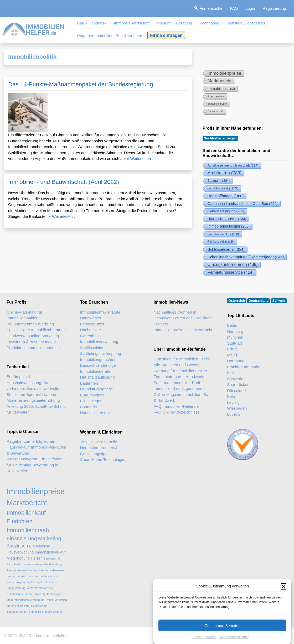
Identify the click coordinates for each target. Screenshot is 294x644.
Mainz (232, 355)
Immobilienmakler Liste (100, 312)
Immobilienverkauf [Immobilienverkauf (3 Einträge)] (50, 552)
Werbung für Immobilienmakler (180, 371)
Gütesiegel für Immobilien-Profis (182, 359)
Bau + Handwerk (92, 23)
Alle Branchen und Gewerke (178, 365)
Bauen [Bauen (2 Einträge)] (11, 576)
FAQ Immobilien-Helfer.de (176, 406)
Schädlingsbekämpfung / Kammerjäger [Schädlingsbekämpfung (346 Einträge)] (246, 257)
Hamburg (235, 331)
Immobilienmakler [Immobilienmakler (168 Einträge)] (223, 234)
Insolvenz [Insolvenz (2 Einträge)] (52, 582)
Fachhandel (210, 23)
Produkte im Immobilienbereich (34, 348)
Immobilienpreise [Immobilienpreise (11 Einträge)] (225, 73)
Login (250, 8)
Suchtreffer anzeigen (220, 138)
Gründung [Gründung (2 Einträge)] (55, 564)
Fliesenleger (91, 401)
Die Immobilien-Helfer (48, 635)
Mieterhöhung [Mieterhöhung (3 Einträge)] (18, 558)
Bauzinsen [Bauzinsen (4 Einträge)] (17, 546)
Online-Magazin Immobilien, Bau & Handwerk (182, 398)
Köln (231, 396)
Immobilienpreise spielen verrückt (183, 330)
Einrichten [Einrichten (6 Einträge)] (20, 521)
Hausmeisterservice (97, 413)
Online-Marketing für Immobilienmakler (24, 315)
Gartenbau (89, 336)
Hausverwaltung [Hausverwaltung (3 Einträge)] (20, 552)
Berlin (232, 325)
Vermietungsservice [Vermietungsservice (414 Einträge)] (231, 272)
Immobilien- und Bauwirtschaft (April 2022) (64, 182)
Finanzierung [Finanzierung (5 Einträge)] (22, 539)
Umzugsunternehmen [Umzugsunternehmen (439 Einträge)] (233, 265)
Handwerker (91, 318)
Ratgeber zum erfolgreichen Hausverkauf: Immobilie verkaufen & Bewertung (36, 447)
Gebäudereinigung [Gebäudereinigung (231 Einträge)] (226, 211)
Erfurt (232, 349)
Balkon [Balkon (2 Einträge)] (25, 606)
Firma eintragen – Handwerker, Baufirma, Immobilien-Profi (181, 380)
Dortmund (236, 361)
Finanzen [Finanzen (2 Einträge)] (22, 576)
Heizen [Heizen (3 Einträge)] (37, 558)
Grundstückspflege (97, 389)
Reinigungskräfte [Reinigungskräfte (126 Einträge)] (221, 242)
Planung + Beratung (175, 23)
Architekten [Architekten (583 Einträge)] (225, 173)
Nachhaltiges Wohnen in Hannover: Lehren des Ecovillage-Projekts (183, 318)
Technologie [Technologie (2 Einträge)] (54, 594)
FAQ (234, 8)
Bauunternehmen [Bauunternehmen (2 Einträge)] (17, 612)
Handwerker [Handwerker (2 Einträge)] (41, 570)
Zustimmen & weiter (222, 632)
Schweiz (279, 301)
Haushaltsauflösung (97, 377)
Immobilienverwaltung (99, 342)
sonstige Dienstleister (247, 23)
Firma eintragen (166, 35)
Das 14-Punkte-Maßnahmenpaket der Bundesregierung (81, 84)
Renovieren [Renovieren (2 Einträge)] (36, 576)
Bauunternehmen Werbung (30, 324)
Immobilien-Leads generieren (179, 388)
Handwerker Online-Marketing (33, 336)
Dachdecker (91, 330)
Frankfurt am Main (243, 367)
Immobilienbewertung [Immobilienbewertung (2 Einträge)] (40, 588)
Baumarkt (89, 407)
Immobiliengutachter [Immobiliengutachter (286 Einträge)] (229, 226)
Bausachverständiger (99, 365)
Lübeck (233, 414)
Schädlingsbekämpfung (101, 353)
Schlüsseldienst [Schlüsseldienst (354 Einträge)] (226, 249)
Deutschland (259, 301)
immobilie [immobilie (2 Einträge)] (35, 612)
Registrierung (274, 8)
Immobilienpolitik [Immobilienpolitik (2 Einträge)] (217, 104)
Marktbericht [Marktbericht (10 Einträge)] (220, 81)
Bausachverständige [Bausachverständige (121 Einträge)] (223, 188)
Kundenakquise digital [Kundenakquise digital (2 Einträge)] (20, 582)
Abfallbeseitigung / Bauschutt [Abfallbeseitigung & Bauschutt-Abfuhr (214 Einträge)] (233, 165)
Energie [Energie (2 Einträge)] (11, 570)
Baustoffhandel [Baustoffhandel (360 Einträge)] (226, 196)
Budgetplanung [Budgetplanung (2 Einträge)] (16, 588)
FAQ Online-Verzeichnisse (177, 412)
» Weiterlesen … (141, 159)
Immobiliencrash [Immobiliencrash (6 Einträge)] (221, 89)
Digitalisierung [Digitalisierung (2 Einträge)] (38, 606)
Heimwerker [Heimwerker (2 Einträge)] (25, 570)
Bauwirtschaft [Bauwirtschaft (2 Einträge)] (215, 111)
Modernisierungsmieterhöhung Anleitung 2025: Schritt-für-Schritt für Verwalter (36, 406)
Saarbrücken (238, 384)
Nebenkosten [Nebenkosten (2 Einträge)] (58, 570)
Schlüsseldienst (94, 348)
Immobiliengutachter (98, 359)
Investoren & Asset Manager (31, 342)
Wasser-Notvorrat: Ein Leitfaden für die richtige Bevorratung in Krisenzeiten (35, 465)
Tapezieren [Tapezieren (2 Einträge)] (51, 576)
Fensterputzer (92, 324)
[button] (283, 593)
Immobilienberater (96, 371)
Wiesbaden (237, 408)
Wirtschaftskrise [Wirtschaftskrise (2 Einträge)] (16, 564)
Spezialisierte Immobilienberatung (36, 330)
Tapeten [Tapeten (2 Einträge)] (40, 582)
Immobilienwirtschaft (132, 23)
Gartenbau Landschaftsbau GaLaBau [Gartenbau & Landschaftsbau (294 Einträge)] (243, 204)
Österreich (237, 301)
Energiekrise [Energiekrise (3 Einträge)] (216, 96)
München (235, 337)
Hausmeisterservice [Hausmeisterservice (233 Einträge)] (227, 219)
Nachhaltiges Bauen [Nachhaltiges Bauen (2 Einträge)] (19, 594)
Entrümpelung (92, 395)
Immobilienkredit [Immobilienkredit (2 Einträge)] (52, 612)
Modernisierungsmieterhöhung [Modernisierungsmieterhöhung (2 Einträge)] (25, 600)
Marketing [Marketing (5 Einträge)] (50, 539)
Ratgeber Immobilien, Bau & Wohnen (109, 36)
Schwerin (235, 379)
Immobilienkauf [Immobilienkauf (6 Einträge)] (26, 513)
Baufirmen (89, 383)
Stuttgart (234, 343)
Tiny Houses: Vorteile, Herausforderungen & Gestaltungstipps (99, 448)
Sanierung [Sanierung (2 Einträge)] (39, 594)
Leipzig (233, 402)
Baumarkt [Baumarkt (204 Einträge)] (219, 181)
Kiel (230, 373)
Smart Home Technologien (103, 459)
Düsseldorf (236, 391)
